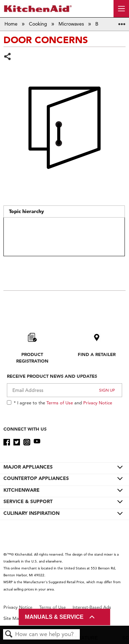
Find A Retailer (97, 354)
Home (12, 24)
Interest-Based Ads (92, 607)
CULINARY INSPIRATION (31, 513)
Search (9, 635)
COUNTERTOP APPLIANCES (36, 478)
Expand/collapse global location (122, 22)
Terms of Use (60, 403)
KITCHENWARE (21, 490)
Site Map (13, 618)
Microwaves (72, 24)
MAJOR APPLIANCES (28, 467)
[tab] (64, 212)
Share (8, 57)
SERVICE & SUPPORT (28, 501)
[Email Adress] (64, 390)
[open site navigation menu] (121, 9)
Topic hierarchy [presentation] (26, 211)
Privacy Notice (98, 403)
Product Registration (32, 357)
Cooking (39, 24)
